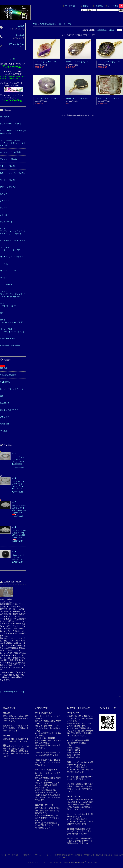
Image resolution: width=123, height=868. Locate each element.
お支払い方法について (64, 855)
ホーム (4, 855)
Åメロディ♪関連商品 (48, 24)
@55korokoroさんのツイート (12, 692)
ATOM (62, 857)
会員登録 (99, 6)
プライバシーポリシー (44, 855)
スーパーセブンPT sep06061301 (49, 62)
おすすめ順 (102, 30)
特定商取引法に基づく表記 (107, 855)
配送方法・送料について (84, 855)
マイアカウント (71, 6)
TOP (35, 24)
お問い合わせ (28, 855)
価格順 (112, 30)
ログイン (87, 6)
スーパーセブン (65, 24)
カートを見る (115, 6)
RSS (121, 855)
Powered (80, 862)
